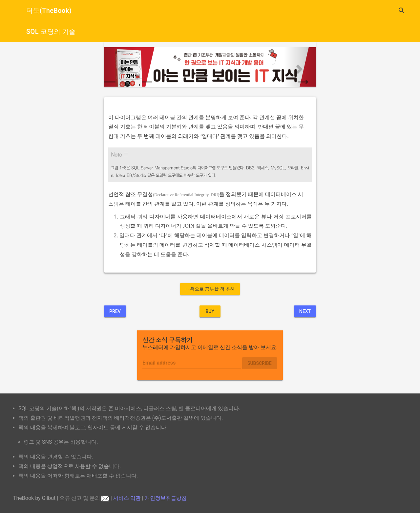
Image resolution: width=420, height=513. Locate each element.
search (402, 11)
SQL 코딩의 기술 (51, 32)
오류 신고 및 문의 (84, 498)
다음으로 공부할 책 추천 (210, 289)
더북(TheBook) (49, 11)
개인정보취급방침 (166, 498)
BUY (210, 311)
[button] (120, 67)
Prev (115, 311)
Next (305, 311)
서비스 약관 (127, 498)
